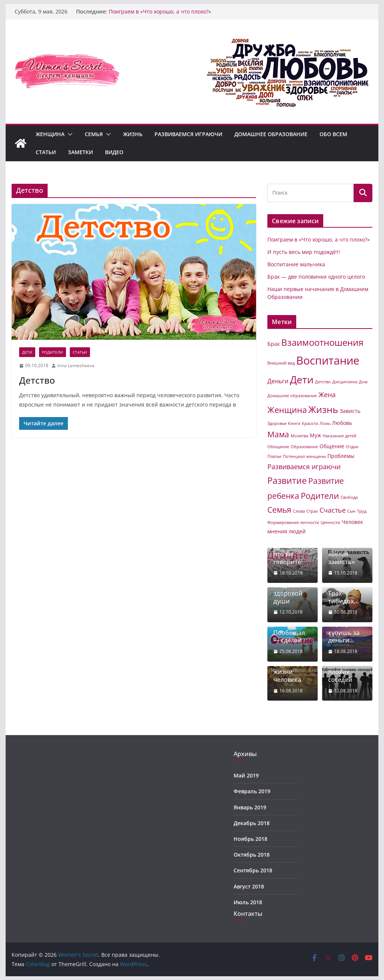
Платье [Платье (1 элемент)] (274, 456)
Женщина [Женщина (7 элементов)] (287, 410)
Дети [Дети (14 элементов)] (302, 379)
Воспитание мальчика (296, 264)
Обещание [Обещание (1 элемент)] (278, 447)
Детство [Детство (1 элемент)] (323, 382)
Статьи (46, 152)
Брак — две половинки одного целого (316, 277)
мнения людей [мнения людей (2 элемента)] (286, 531)
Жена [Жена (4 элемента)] (327, 395)
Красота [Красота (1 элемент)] (310, 423)
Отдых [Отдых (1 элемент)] (352, 447)
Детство (37, 380)
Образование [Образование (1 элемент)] (304, 447)
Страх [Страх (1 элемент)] (312, 511)
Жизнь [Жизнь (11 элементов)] (323, 409)
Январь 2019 (250, 807)
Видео (114, 152)
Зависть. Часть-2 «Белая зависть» (341, 550)
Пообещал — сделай (289, 637)
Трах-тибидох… (343, 597)
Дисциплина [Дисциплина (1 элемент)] (345, 382)
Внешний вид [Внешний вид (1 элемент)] (281, 363)
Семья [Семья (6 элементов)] (279, 510)
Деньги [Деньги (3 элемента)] (278, 381)
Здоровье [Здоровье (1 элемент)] (277, 423)
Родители (52, 352)
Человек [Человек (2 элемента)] (352, 522)
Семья (94, 134)
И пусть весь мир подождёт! (304, 252)
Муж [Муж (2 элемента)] (315, 435)
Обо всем (333, 134)
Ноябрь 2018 (250, 839)
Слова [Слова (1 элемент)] (299, 511)
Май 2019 (246, 775)
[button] (69, 134)
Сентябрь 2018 (253, 870)
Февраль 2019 (252, 791)
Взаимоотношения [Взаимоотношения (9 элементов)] (322, 342)
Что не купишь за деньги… (344, 633)
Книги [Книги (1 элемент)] (294, 423)
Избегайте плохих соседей (344, 672)
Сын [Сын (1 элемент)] (351, 511)
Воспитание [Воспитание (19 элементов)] (328, 360)
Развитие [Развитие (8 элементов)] (287, 481)
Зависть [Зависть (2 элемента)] (350, 411)
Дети (27, 352)
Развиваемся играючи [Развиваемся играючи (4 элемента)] (304, 467)
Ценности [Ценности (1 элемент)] (330, 522)
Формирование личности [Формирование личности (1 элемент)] (293, 522)
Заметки (80, 152)
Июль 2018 (248, 902)
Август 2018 (249, 886)
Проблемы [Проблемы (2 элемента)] (341, 456)
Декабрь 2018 (252, 823)
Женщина (50, 134)
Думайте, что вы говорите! (288, 554)
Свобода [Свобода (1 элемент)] (349, 497)
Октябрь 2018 (252, 855)
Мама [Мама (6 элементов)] (278, 434)
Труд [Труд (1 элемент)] (362, 511)
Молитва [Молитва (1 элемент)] (299, 436)
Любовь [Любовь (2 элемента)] (342, 423)
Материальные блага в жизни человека (292, 668)
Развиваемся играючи (188, 134)
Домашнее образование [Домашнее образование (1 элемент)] (292, 396)
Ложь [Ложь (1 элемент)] (325, 423)
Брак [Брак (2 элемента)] (274, 344)
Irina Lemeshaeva (76, 365)
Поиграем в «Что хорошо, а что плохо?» (160, 11)
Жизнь (133, 134)
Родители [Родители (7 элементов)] (320, 496)
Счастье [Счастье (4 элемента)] (333, 510)
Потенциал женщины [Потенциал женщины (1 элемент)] (304, 456)
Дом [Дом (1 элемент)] (363, 382)
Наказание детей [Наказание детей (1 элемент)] (339, 436)
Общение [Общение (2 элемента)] (332, 446)
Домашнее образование (271, 134)
